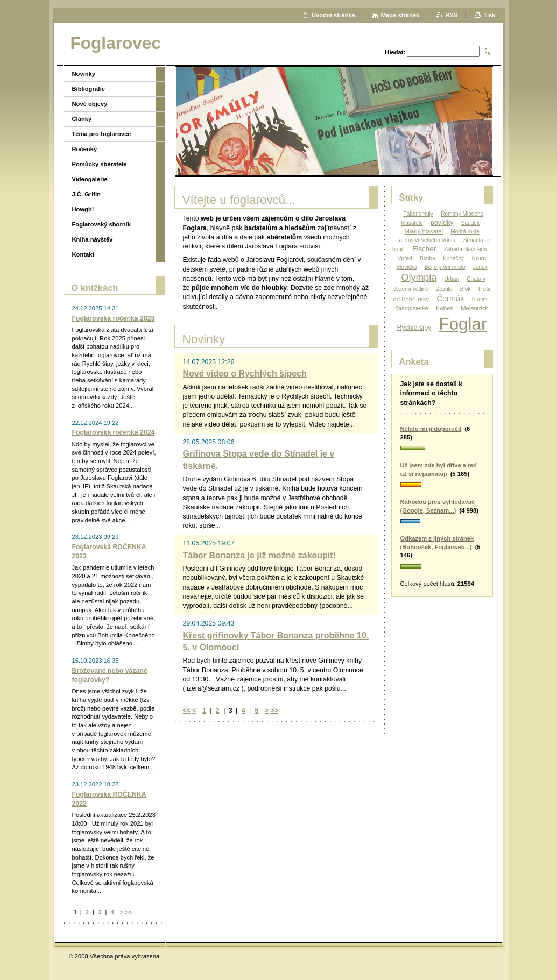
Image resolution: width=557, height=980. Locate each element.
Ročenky (85, 149)
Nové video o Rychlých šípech (245, 374)
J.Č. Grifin (86, 194)
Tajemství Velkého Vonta (426, 240)
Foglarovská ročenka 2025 (114, 318)
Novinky (84, 74)
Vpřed (405, 258)
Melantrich (475, 308)
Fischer (424, 249)
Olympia (419, 278)
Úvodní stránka (333, 15)
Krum (479, 258)
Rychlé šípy (414, 328)
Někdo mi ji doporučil (431, 429)
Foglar (463, 324)
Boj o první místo (445, 267)
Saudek (470, 223)
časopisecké (412, 308)
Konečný (453, 258)
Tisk (489, 15)
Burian (480, 299)
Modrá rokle (465, 232)
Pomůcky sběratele (100, 164)
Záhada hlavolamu (466, 249)
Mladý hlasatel (424, 231)
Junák (480, 267)
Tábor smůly (418, 214)
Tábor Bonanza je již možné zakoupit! (259, 555)
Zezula (444, 289)
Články (82, 119)
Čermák (450, 299)
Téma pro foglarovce (102, 134)
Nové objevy (90, 104)
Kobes (445, 308)
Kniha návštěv (93, 239)
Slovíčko (406, 267)
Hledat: (395, 52)
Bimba (428, 258)
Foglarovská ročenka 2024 (114, 432)
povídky (442, 223)
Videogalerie (90, 179)
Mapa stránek (400, 15)
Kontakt (83, 254)
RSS (451, 15)
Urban (452, 279)
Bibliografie (89, 89)
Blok (466, 289)
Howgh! (83, 209)
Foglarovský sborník (101, 224)
